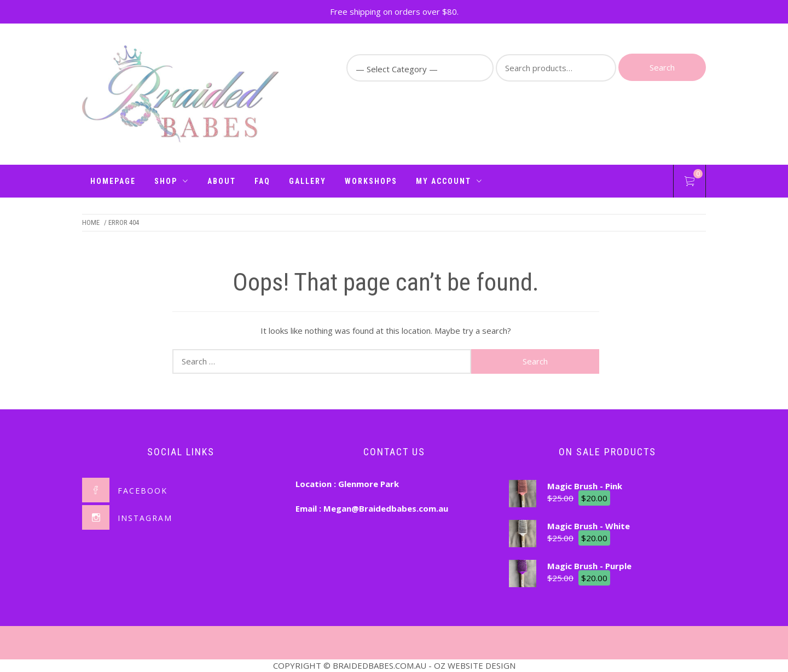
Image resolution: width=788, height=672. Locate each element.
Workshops (371, 181)
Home (91, 222)
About (222, 181)
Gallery (308, 181)
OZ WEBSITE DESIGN (475, 665)
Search (662, 67)
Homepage (113, 181)
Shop (172, 181)
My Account (449, 181)
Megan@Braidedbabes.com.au (386, 508)
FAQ (262, 181)
